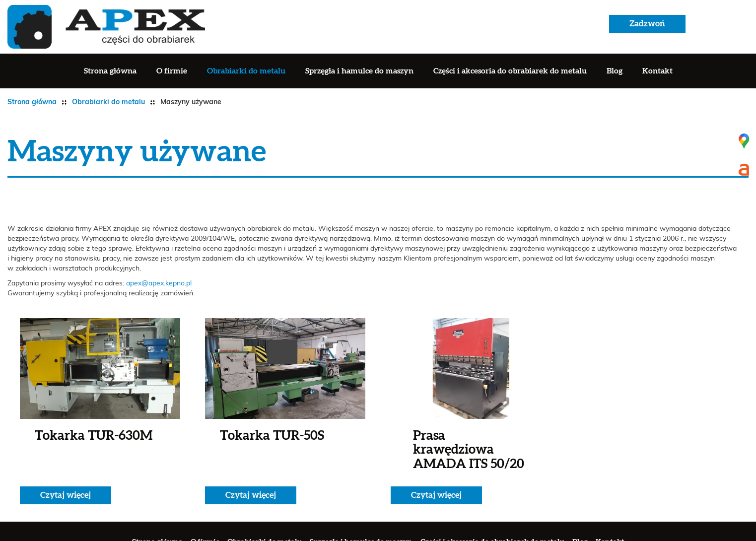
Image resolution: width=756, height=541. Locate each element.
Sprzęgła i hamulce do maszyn (359, 71)
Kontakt (657, 71)
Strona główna (110, 71)
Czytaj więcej (66, 495)
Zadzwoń (647, 24)
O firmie (172, 71)
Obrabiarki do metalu (246, 71)
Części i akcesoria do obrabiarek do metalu (510, 71)
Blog (615, 71)
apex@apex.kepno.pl (159, 283)
